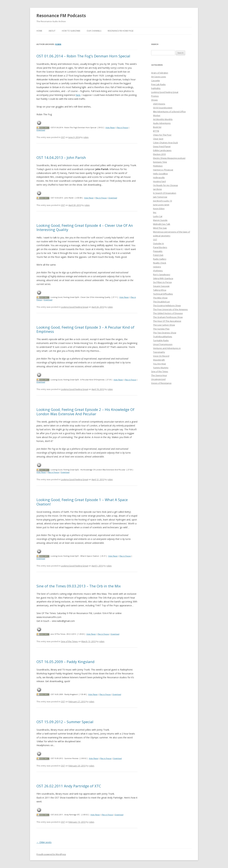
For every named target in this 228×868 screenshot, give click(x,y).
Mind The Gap (160, 228)
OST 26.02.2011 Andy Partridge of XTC (69, 786)
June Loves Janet (161, 205)
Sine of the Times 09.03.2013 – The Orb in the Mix (79, 586)
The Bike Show (160, 298)
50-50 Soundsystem (163, 108)
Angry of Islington (160, 73)
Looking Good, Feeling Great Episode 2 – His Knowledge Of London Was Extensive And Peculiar (85, 412)
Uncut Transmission (163, 344)
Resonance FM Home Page (121, 31)
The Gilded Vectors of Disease (168, 313)
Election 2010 (159, 154)
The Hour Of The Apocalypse (167, 321)
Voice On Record (161, 356)
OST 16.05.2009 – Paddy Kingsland (65, 662)
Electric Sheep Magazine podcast (169, 158)
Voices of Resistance (161, 383)
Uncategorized (158, 379)
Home (39, 31)
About (52, 31)
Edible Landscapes (162, 150)
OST (63, 137)
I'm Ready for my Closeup (166, 185)
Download (41, 130)
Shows (154, 100)
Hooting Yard (159, 181)
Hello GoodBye (160, 174)
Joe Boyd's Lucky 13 (163, 201)
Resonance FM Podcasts (61, 16)
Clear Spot (158, 139)
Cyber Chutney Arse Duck (166, 143)
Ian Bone (157, 189)
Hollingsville (159, 177)
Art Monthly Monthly (163, 119)
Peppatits (158, 251)
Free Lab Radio (158, 84)
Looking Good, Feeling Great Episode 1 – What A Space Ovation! (82, 502)
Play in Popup (122, 128)
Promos (155, 96)
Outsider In (158, 243)
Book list (157, 127)
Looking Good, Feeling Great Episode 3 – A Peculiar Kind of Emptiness (85, 329)
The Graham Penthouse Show (168, 317)
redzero (157, 267)
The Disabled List (161, 302)
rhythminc (158, 271)
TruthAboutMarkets (163, 337)
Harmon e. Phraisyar (163, 170)
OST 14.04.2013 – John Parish (61, 157)
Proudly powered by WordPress (51, 854)
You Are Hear (160, 364)
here (78, 95)
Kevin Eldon (159, 209)
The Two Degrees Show (165, 333)
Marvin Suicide (160, 220)
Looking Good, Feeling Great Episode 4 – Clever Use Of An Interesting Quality (85, 227)
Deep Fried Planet (162, 146)
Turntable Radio (161, 340)
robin (58, 44)
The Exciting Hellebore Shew (167, 305)
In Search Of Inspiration (165, 193)
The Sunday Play (161, 329)
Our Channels (94, 31)
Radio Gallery (160, 259)
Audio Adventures (162, 123)
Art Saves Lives (159, 77)
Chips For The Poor (162, 135)
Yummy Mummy (161, 368)
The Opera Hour (159, 375)
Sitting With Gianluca (163, 278)
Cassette (155, 80)
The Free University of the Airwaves (170, 309)
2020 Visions (159, 104)
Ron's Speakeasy (162, 274)
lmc (155, 212)
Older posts (44, 842)
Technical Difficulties (163, 294)
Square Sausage (161, 286)
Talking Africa (160, 290)
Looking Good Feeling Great (74, 307)
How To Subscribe (71, 31)
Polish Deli (158, 255)
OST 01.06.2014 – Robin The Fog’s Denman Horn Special (83, 56)
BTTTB (156, 131)
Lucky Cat (158, 216)
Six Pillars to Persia (162, 282)
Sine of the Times (69, 641)
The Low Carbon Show (164, 325)
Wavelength (159, 360)
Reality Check (160, 263)
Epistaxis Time (160, 162)
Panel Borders (160, 247)
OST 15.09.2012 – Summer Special (65, 722)
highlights (156, 88)
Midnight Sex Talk (162, 224)
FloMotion (158, 166)
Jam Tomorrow (160, 197)
